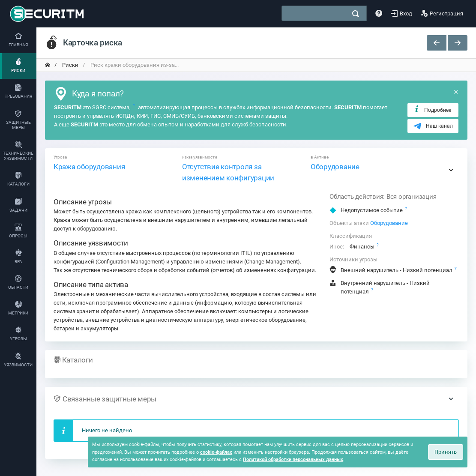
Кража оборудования (89, 167)
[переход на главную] (48, 65)
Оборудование (335, 167)
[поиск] (356, 14)
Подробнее (432, 110)
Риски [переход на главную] (70, 65)
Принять (446, 452)
